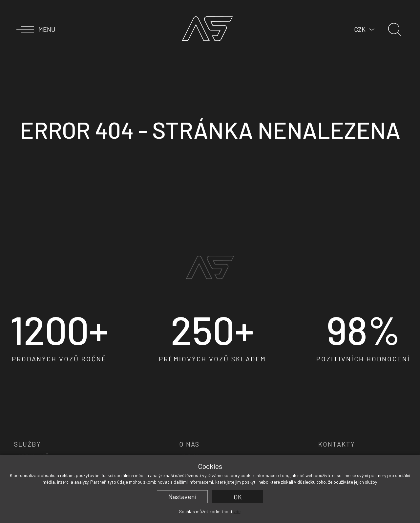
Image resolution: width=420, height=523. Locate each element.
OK (238, 497)
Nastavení (182, 496)
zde (237, 511)
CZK (360, 29)
